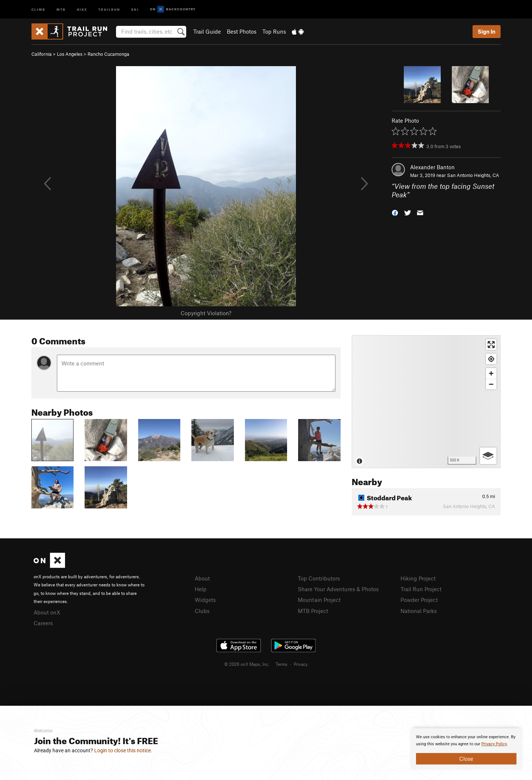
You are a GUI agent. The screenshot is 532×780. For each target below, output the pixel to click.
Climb (38, 9)
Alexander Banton (432, 167)
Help (201, 589)
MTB (61, 9)
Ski (135, 9)
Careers (43, 623)
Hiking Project (418, 578)
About (202, 578)
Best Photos (242, 31)
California (42, 54)
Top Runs (274, 31)
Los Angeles (70, 54)
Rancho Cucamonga (108, 54)
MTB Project (313, 611)
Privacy (301, 664)
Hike (82, 9)
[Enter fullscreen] (491, 345)
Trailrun (109, 9)
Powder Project (419, 600)
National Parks (419, 611)
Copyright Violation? (206, 313)
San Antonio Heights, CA (473, 175)
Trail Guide (207, 31)
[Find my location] (491, 359)
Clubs (202, 611)
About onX (47, 612)
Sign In (487, 31)
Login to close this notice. (123, 750)
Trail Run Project (421, 589)
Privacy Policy (494, 744)
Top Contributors (319, 578)
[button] (395, 212)
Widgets (205, 600)
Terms (282, 664)
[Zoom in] (491, 373)
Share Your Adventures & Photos (338, 589)
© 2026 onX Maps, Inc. (247, 664)
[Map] (426, 402)
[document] (466, 749)
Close (466, 759)
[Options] (488, 456)
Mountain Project (319, 600)
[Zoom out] (491, 384)
